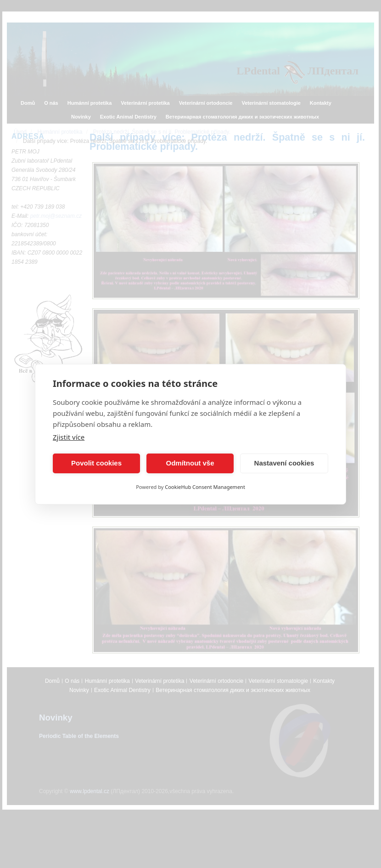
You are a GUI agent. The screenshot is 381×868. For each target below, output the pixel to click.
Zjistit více (69, 437)
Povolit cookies (96, 463)
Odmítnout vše (190, 463)
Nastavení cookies (284, 463)
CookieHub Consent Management (205, 487)
